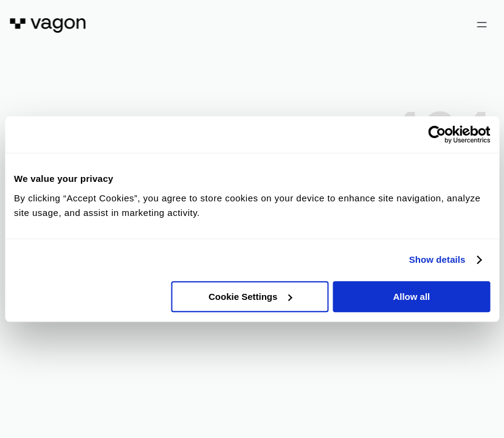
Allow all (411, 297)
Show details (437, 259)
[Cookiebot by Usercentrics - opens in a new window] (437, 134)
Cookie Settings (250, 297)
